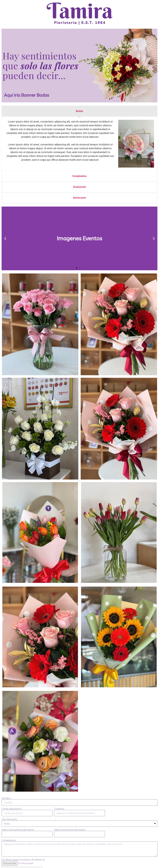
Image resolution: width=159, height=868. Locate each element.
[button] (5, 238)
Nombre (6, 798)
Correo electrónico (12, 809)
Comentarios (9, 840)
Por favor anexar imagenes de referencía (23, 860)
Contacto (59, 809)
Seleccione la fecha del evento (18, 830)
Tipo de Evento (9, 819)
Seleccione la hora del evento (70, 830)
